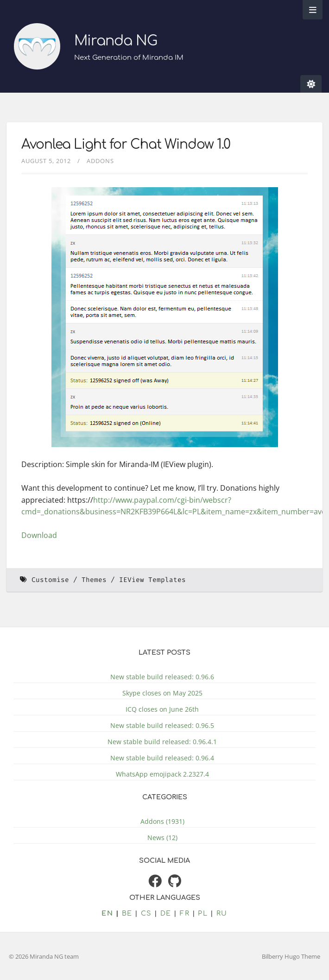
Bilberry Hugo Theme (291, 956)
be (127, 913)
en (107, 913)
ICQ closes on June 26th (162, 709)
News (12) (162, 838)
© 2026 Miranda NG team (44, 956)
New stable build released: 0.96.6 (162, 677)
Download (39, 535)
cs (146, 913)
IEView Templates (152, 580)
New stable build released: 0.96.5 (162, 725)
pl (203, 913)
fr (185, 913)
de (166, 913)
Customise (50, 580)
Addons (100, 161)
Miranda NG (116, 41)
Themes (94, 580)
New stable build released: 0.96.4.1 (162, 742)
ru (222, 913)
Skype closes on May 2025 (162, 693)
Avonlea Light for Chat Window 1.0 (126, 145)
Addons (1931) (162, 821)
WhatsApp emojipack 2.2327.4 (162, 774)
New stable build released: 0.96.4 (162, 758)
